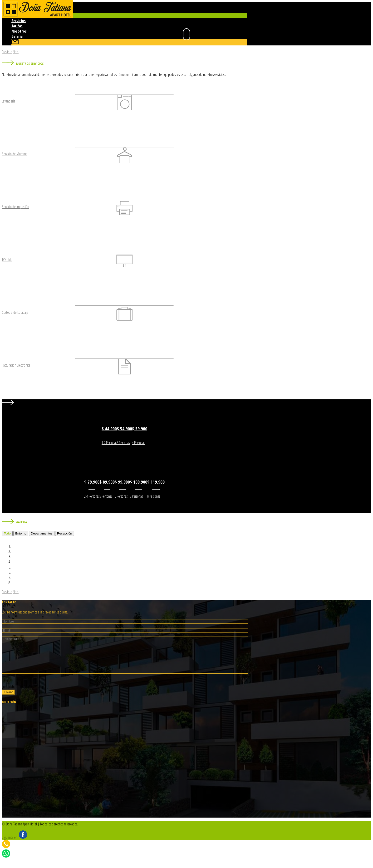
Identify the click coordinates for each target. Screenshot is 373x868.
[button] (7, 52)
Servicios (19, 21)
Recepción (65, 533)
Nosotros (19, 31)
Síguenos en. (15, 844)
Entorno (21, 533)
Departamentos (42, 533)
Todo (7, 533)
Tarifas (17, 26)
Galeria (17, 36)
